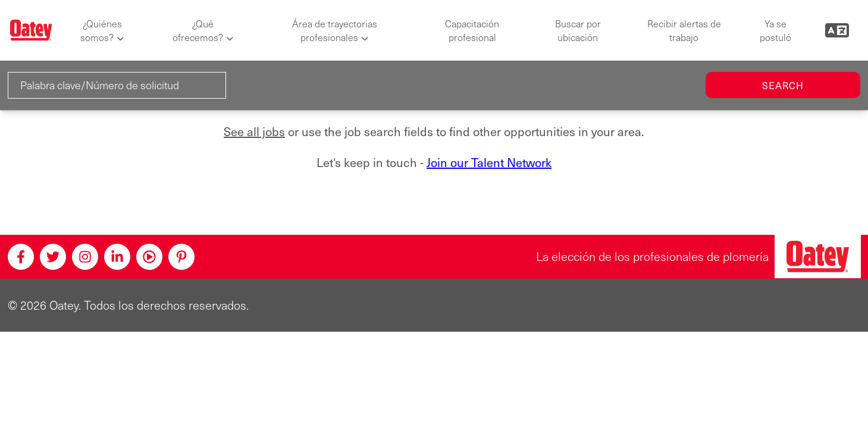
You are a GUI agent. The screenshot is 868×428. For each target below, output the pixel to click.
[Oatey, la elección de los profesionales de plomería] (818, 257)
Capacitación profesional (472, 30)
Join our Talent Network (489, 162)
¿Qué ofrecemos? (198, 30)
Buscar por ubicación (578, 30)
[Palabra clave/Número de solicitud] (117, 85)
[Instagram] (85, 257)
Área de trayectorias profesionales (335, 30)
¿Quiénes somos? (101, 30)
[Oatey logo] (31, 30)
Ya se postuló (775, 30)
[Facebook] (21, 257)
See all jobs (254, 132)
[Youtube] (149, 257)
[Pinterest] (181, 257)
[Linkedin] (117, 257)
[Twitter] (53, 257)
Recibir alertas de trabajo (684, 30)
